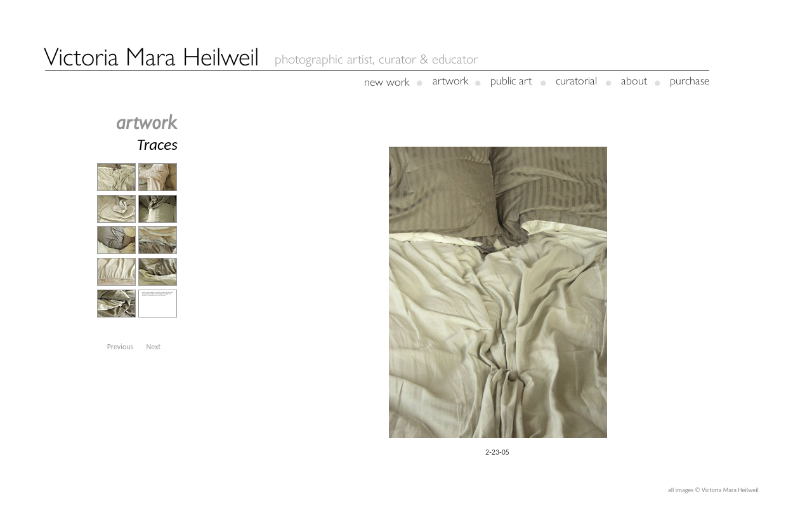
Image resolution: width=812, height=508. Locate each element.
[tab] (116, 177)
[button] (120, 347)
